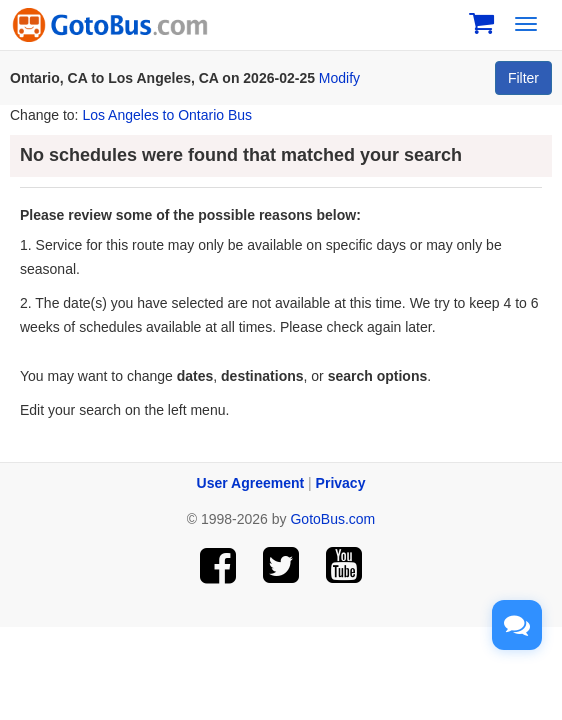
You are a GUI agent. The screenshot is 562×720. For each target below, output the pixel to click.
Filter (523, 78)
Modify (339, 78)
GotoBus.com (332, 519)
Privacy (341, 483)
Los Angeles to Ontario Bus (167, 115)
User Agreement (251, 483)
